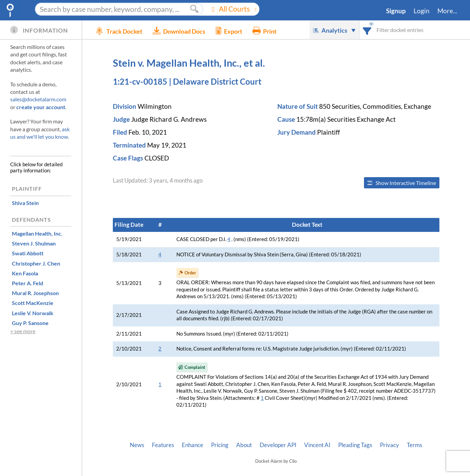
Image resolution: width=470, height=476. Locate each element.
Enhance (193, 445)
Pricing (220, 445)
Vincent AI (317, 445)
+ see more (23, 331)
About (244, 445)
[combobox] (367, 30)
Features (163, 445)
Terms (414, 445)
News (137, 445)
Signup (396, 11)
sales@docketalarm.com (38, 99)
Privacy (389, 445)
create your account (41, 107)
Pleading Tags (355, 445)
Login (422, 11)
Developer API (278, 445)
